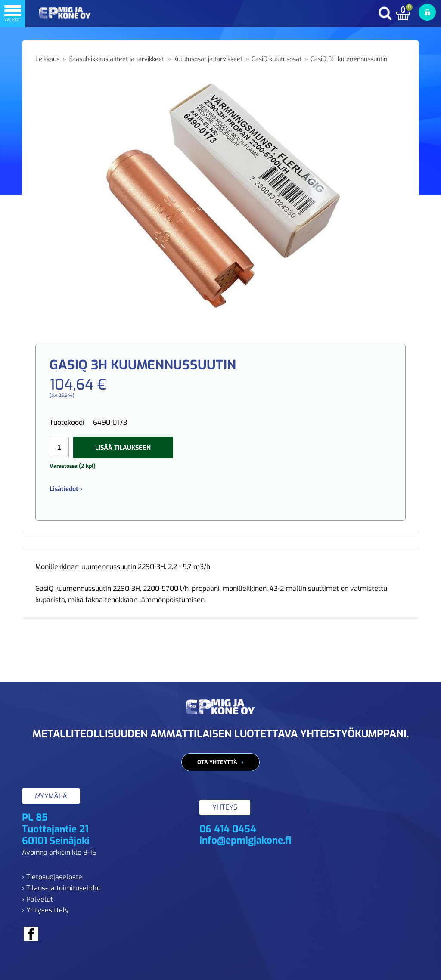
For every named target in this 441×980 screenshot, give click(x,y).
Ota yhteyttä (217, 762)
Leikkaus (47, 59)
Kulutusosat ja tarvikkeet (208, 59)
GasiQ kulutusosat (276, 59)
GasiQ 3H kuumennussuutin (349, 59)
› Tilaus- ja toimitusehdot (61, 888)
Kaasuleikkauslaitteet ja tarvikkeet (116, 59)
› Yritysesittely (45, 910)
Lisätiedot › (66, 489)
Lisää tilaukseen (123, 448)
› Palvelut (37, 899)
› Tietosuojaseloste (52, 877)
